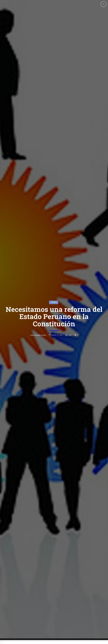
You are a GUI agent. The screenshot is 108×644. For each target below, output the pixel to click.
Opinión (54, 263)
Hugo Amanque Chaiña (38, 296)
